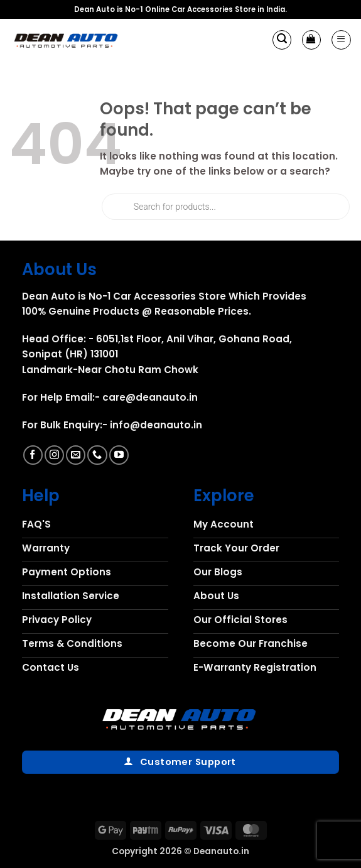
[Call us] (97, 455)
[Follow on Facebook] (33, 455)
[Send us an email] (76, 455)
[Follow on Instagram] (54, 455)
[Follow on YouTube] (119, 455)
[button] (282, 40)
